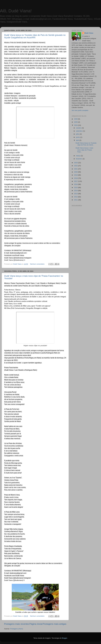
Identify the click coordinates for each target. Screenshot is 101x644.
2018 (76, 178)
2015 (76, 187)
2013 (76, 194)
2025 (76, 122)
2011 (76, 200)
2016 (76, 184)
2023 (76, 163)
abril (78, 140)
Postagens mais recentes (17, 624)
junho (78, 137)
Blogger (64, 638)
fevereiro (79, 159)
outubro (79, 128)
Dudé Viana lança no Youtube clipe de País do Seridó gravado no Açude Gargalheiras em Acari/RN (35, 36)
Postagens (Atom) (17, 629)
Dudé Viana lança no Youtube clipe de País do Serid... (86, 144)
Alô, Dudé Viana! (16, 11)
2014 (76, 191)
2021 (76, 169)
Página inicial (36, 624)
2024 (76, 125)
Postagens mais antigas (55, 624)
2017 (76, 181)
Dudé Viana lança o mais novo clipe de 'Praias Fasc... (84, 150)
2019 (76, 175)
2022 (76, 166)
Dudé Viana (89, 33)
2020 (76, 172)
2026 (76, 119)
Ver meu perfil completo (80, 110)
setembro (80, 131)
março (78, 156)
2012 (76, 197)
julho (78, 134)
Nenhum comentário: (38, 264)
